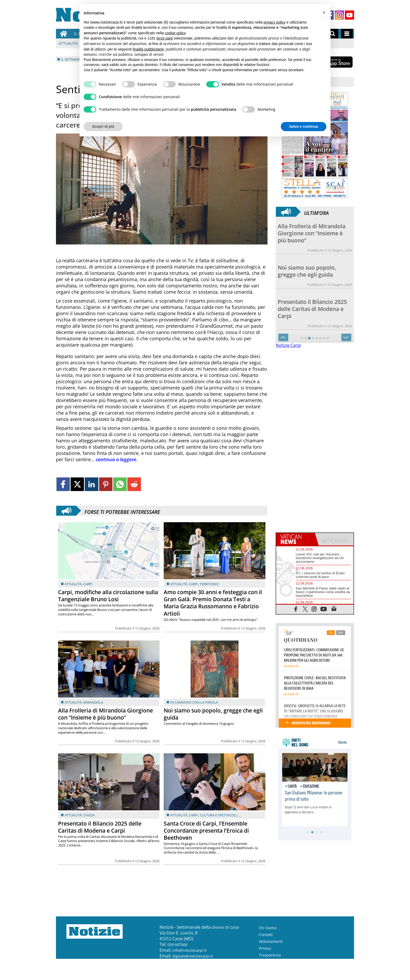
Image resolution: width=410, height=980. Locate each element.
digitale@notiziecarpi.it (193, 956)
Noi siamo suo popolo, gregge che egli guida (213, 714)
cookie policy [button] (175, 33)
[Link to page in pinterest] (106, 484)
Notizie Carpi (288, 345)
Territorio (209, 584)
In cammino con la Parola (194, 702)
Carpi (88, 584)
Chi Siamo (268, 928)
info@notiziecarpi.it (189, 950)
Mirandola (93, 702)
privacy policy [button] (275, 22)
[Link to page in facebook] (63, 484)
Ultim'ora (316, 212)
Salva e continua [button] (304, 126)
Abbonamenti (271, 941)
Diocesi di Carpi (226, 927)
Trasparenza (270, 955)
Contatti (266, 935)
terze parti (165, 38)
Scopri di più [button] (103, 126)
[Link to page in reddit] (134, 484)
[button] (324, 13)
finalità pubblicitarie (148, 49)
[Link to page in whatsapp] (120, 484)
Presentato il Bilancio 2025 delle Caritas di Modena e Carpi (100, 827)
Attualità (68, 43)
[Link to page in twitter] (77, 484)
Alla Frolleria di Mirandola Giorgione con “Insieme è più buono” (106, 714)
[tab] (295, 539)
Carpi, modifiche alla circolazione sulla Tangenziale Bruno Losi (108, 596)
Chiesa (89, 815)
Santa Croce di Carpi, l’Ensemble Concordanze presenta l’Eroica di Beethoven (206, 831)
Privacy (265, 948)
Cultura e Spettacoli (218, 815)
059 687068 (177, 945)
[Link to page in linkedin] (91, 484)
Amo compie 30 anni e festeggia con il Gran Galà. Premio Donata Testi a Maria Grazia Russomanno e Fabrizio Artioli (213, 603)
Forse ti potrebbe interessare (122, 511)
